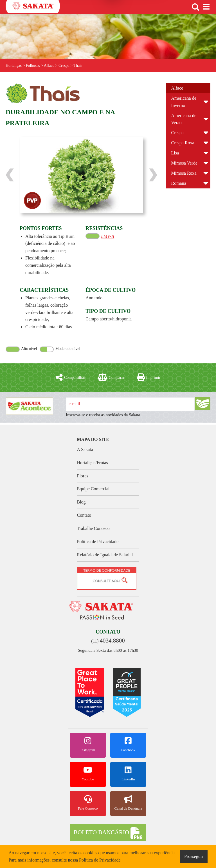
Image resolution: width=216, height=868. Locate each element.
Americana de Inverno (184, 102)
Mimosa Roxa (184, 173)
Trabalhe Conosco (93, 528)
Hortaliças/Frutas (92, 463)
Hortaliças (14, 66)
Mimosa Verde (184, 163)
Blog (81, 502)
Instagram (88, 744)
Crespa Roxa (183, 143)
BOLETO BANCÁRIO (108, 833)
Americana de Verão (184, 119)
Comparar (111, 377)
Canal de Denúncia (128, 803)
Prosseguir (194, 856)
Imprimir (149, 377)
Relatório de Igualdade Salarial (105, 555)
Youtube (88, 774)
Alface (177, 88)
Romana (179, 183)
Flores (82, 476)
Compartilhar (70, 377)
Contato (84, 515)
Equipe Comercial (93, 489)
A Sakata (85, 449)
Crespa (177, 133)
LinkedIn (128, 774)
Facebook (128, 744)
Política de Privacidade (98, 542)
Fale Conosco (88, 803)
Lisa (175, 153)
